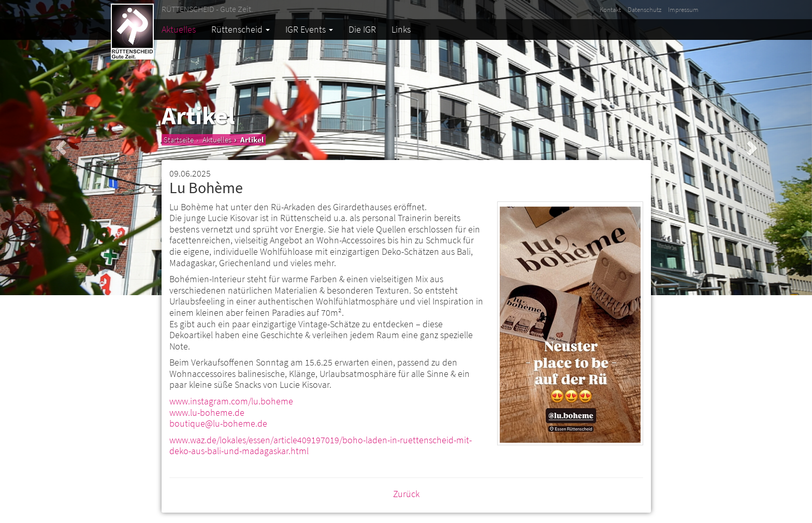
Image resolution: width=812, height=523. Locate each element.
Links (401, 29)
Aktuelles (179, 29)
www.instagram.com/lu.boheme (231, 401)
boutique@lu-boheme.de (218, 423)
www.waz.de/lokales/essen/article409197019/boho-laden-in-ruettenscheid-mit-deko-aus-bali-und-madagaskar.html (321, 446)
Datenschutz (644, 10)
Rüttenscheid (241, 29)
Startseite (179, 140)
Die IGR (362, 29)
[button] (61, 148)
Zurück (406, 494)
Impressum (683, 10)
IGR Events (309, 29)
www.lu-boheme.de (207, 412)
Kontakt (610, 10)
